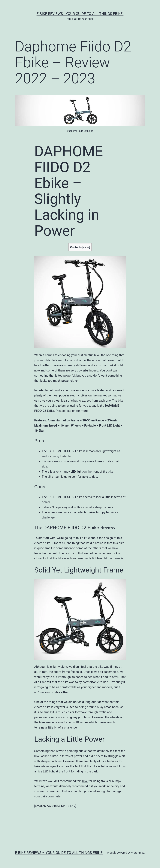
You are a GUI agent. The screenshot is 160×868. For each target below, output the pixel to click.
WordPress (138, 853)
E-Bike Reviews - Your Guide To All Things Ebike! (80, 14)
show (86, 247)
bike (85, 781)
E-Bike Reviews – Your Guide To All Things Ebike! (59, 853)
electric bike (92, 355)
